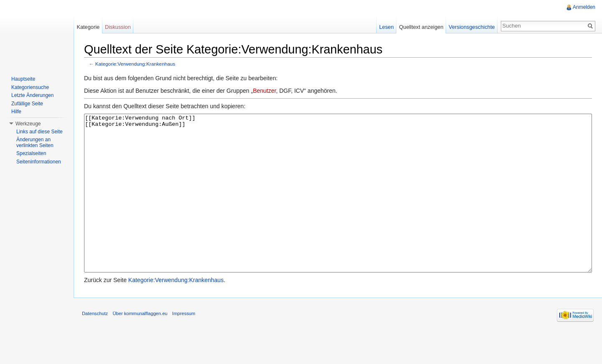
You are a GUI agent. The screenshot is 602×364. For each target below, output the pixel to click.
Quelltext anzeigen (421, 27)
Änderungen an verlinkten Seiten (35, 143)
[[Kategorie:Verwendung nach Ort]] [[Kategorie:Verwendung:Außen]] (338, 209)
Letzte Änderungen (32, 95)
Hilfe (16, 112)
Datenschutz (95, 345)
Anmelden (584, 7)
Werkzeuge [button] (28, 124)
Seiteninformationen (39, 162)
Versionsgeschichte (472, 27)
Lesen (386, 27)
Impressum (184, 345)
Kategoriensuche (30, 87)
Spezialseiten (31, 153)
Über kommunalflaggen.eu (140, 345)
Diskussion (118, 27)
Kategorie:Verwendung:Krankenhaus (135, 64)
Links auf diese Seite (40, 132)
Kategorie (88, 27)
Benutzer (264, 91)
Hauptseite (23, 79)
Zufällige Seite (27, 104)
